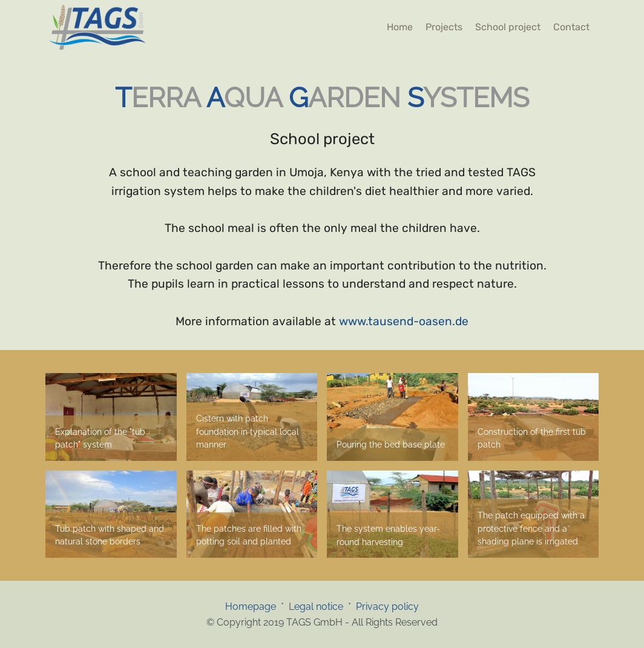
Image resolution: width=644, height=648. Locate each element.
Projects (444, 27)
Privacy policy (387, 607)
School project (508, 27)
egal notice (319, 607)
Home (400, 27)
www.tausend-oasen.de (404, 321)
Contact (571, 27)
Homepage (253, 607)
